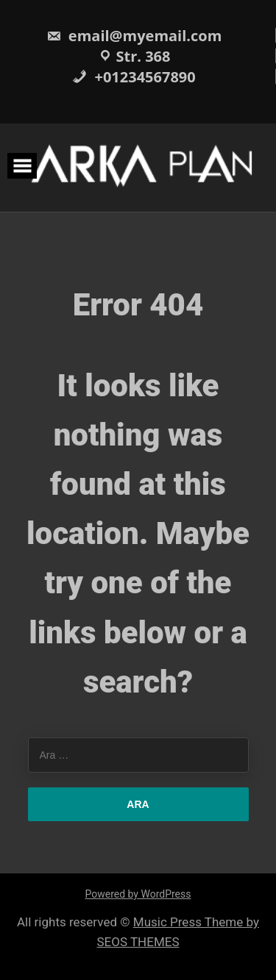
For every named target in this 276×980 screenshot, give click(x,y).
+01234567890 (134, 77)
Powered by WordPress (138, 894)
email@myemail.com (134, 36)
